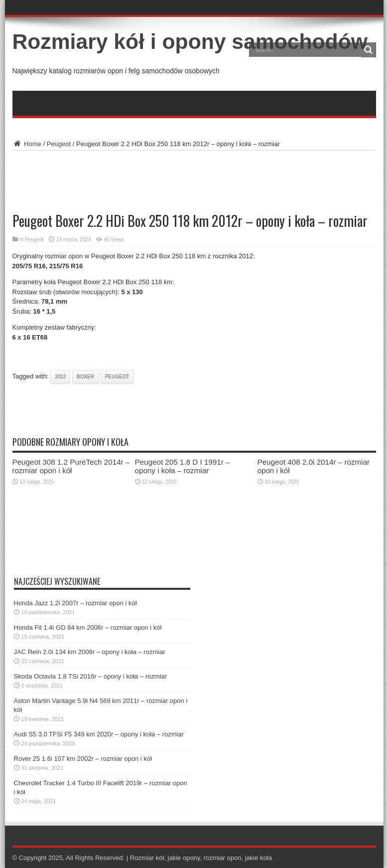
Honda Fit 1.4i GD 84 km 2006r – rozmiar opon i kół (88, 627)
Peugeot (59, 144)
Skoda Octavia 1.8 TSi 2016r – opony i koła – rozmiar (91, 676)
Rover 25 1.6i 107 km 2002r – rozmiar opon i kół (83, 759)
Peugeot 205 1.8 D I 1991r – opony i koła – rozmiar (183, 466)
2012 (60, 377)
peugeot (117, 377)
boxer (85, 377)
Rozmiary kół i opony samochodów (190, 41)
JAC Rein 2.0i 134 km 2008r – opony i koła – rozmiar (90, 652)
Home (27, 144)
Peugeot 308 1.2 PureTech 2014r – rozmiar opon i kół (71, 466)
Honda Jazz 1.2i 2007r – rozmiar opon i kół (75, 603)
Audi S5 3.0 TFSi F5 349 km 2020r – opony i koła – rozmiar (99, 734)
